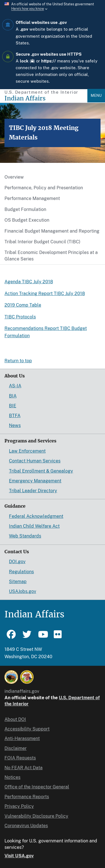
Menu (96, 95)
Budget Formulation (25, 209)
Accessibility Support (27, 729)
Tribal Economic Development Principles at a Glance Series (51, 256)
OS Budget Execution (27, 220)
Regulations (21, 572)
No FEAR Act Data (24, 768)
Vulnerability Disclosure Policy (36, 816)
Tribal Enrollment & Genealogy (41, 471)
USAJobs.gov (23, 591)
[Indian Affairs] (46, 98)
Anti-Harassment (22, 738)
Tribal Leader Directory (33, 491)
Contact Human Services (35, 461)
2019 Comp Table (23, 305)
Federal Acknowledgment (36, 516)
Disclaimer (16, 748)
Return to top (18, 361)
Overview (14, 177)
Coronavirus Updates (26, 826)
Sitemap (18, 582)
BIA (13, 396)
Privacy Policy (19, 806)
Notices (12, 777)
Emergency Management (35, 481)
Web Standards (25, 536)
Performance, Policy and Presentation (44, 188)
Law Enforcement (27, 451)
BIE (13, 406)
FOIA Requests (20, 758)
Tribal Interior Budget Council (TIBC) (42, 242)
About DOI (15, 719)
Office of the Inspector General (37, 787)
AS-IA (15, 386)
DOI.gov (17, 562)
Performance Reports (27, 797)
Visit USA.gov (19, 856)
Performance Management (32, 198)
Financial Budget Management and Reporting (52, 231)
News (15, 425)
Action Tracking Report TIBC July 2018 (45, 294)
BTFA (15, 416)
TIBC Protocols (20, 317)
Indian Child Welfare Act (34, 526)
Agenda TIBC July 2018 (29, 282)
